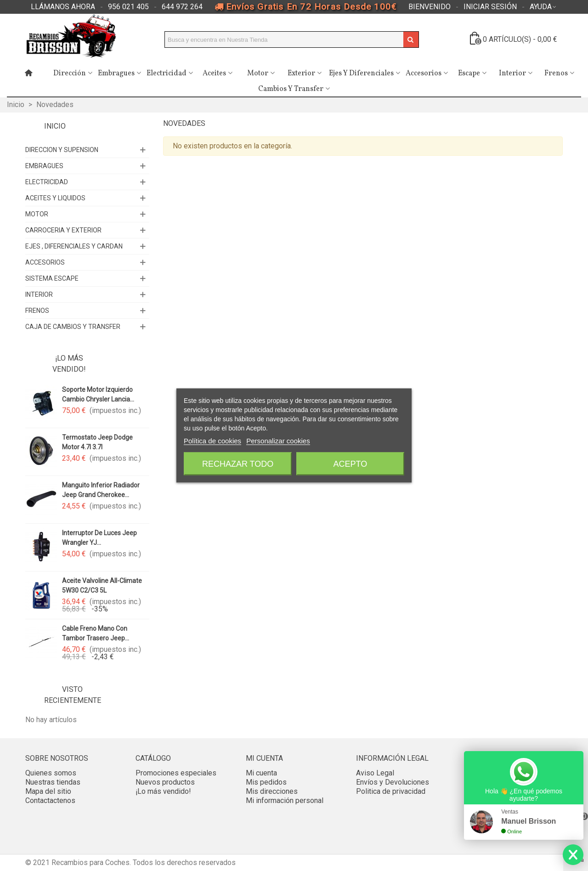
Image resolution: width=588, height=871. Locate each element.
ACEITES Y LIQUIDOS (55, 198)
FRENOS (37, 311)
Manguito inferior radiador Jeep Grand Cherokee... (101, 490)
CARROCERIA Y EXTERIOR (63, 230)
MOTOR (37, 214)
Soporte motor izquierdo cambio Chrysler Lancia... (98, 394)
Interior (512, 74)
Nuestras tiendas (53, 782)
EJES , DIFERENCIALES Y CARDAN (74, 246)
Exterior (301, 74)
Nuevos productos (165, 782)
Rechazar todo (238, 464)
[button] (63, 7)
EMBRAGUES (44, 166)
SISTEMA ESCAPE (52, 278)
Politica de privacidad (391, 791)
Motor (258, 74)
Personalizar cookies (278, 441)
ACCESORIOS (45, 262)
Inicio (55, 126)
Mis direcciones (272, 791)
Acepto (351, 464)
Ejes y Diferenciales (361, 74)
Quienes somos (51, 773)
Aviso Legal (375, 773)
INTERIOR (39, 294)
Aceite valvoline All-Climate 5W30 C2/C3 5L (102, 585)
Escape (469, 74)
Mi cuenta (261, 773)
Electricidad (167, 74)
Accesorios (424, 74)
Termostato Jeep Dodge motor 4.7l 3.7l (97, 442)
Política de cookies (212, 441)
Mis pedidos (266, 782)
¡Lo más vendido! (69, 364)
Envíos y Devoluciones (393, 782)
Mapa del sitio (48, 791)
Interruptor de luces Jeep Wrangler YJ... (99, 538)
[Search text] (284, 40)
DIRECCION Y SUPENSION (62, 150)
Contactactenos (50, 800)
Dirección (70, 74)
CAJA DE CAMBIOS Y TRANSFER (73, 327)
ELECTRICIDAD (47, 182)
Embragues (116, 74)
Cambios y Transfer (291, 89)
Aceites (214, 74)
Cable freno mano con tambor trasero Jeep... (96, 633)
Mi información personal (285, 800)
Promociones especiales (176, 773)
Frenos (556, 74)
